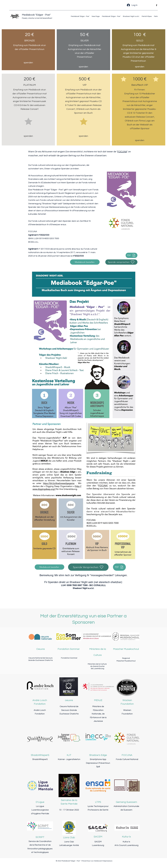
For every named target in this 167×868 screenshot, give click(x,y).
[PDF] (132, 255)
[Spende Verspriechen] (88, 567)
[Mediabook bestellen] (85, 262)
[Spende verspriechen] (121, 262)
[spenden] (28, 63)
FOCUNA (122, 152)
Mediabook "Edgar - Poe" (36, 15)
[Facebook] (157, 5)
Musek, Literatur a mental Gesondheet (37, 18)
